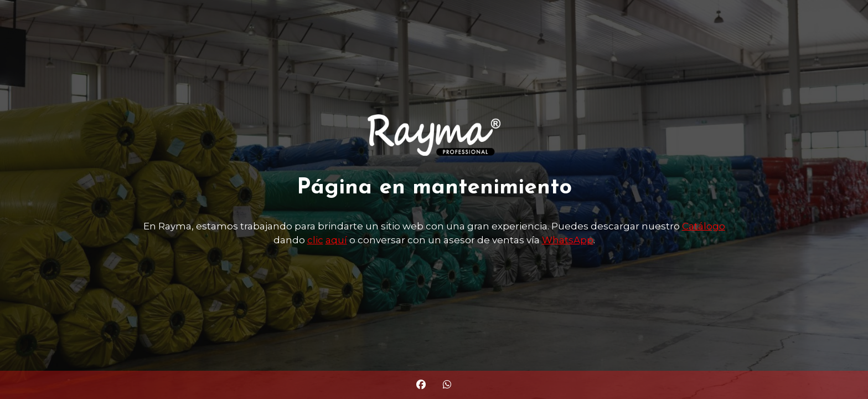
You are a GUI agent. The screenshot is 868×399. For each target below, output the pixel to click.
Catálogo (704, 226)
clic (315, 240)
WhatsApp (568, 240)
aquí (336, 240)
